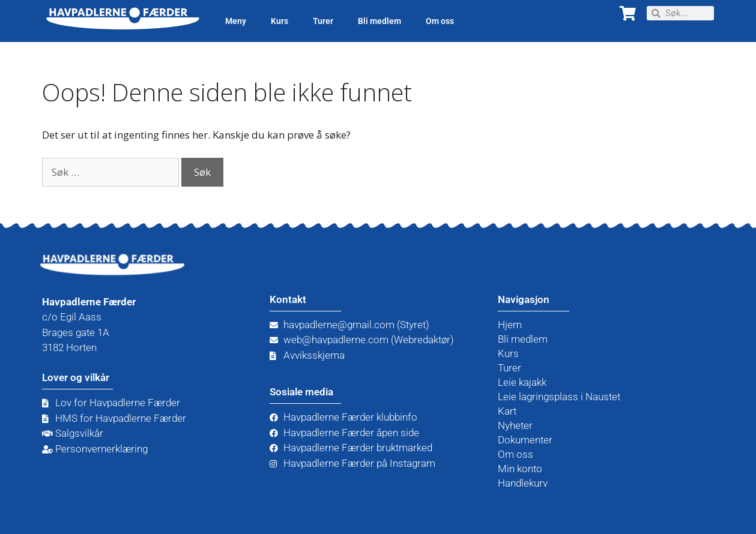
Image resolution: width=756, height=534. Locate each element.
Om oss (440, 21)
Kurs (280, 21)
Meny (236, 21)
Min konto (520, 469)
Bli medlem (380, 21)
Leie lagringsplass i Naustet (559, 397)
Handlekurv (523, 483)
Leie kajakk (522, 382)
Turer (323, 21)
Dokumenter (525, 440)
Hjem (510, 325)
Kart (507, 411)
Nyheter (515, 425)
